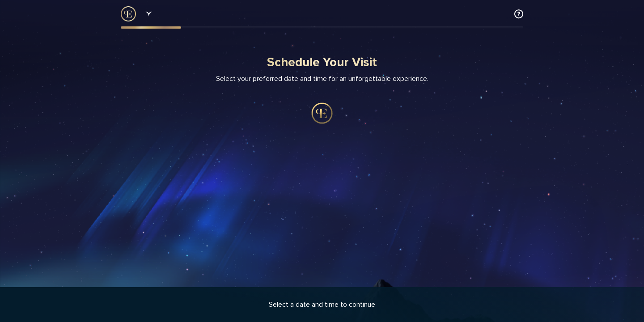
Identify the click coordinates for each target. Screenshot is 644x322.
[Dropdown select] (148, 14)
